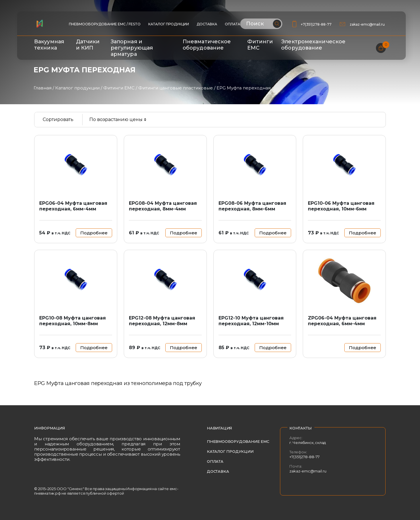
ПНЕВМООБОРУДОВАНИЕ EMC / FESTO (105, 24)
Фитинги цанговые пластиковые (176, 88)
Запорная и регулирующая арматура (132, 48)
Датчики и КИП (88, 45)
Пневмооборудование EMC (238, 441)
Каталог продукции (169, 24)
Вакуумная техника (49, 45)
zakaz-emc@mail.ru (368, 24)
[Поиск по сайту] (261, 24)
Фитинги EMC (119, 88)
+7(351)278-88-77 (316, 24)
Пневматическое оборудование (207, 45)
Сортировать (58, 119)
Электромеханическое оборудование (313, 45)
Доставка (207, 24)
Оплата (232, 24)
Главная (43, 88)
